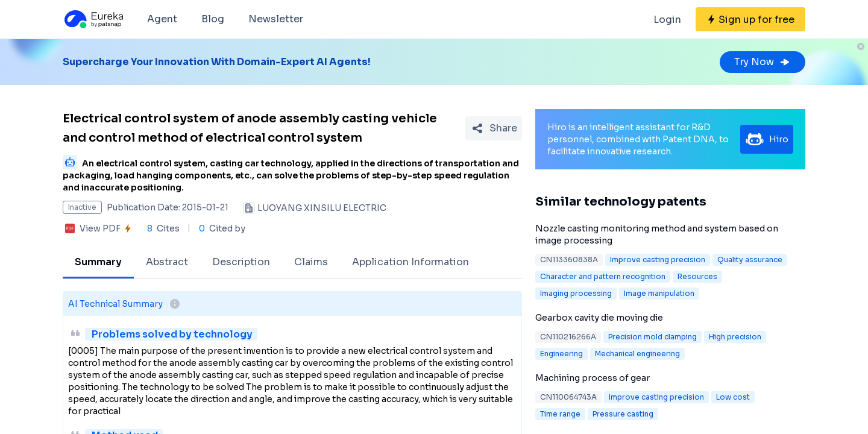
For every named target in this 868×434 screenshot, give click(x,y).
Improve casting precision (658, 259)
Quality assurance (750, 259)
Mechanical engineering (637, 354)
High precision (735, 337)
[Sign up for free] (750, 19)
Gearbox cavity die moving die (599, 318)
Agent (162, 19)
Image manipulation (659, 293)
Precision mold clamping (653, 337)
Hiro (767, 139)
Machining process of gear (593, 378)
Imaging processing (576, 293)
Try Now (763, 62)
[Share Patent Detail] (494, 128)
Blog (213, 19)
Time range (560, 414)
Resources (697, 276)
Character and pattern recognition (603, 276)
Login (667, 20)
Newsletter (276, 19)
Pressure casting (623, 414)
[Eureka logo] (93, 19)
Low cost (733, 397)
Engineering (561, 354)
